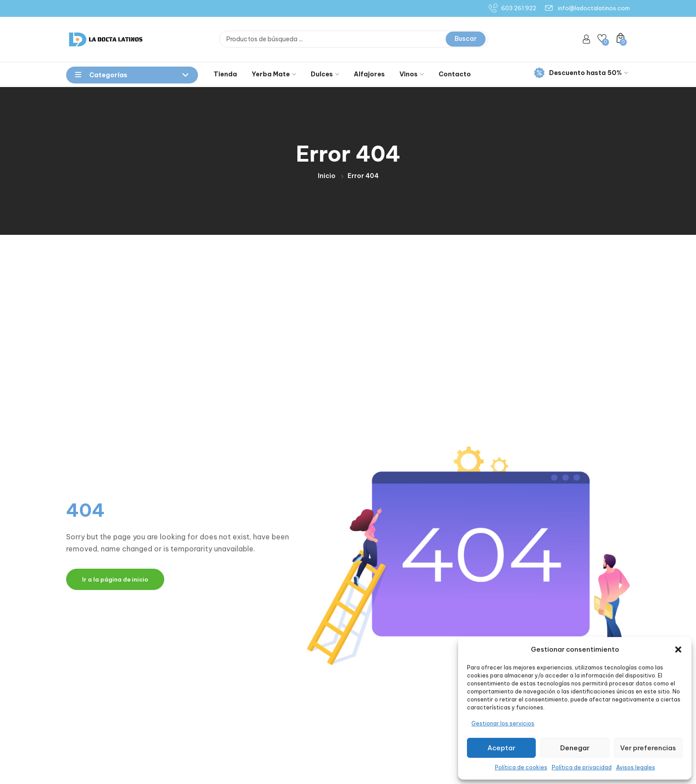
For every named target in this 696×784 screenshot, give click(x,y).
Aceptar (501, 748)
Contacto (455, 74)
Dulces (325, 74)
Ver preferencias (648, 748)
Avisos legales (636, 767)
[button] (678, 649)
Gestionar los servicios (503, 723)
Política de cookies (521, 767)
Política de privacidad (582, 767)
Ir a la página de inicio (115, 579)
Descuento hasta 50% (581, 73)
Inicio (327, 176)
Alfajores (369, 74)
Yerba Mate (274, 74)
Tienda (225, 74)
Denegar (575, 748)
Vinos (412, 74)
